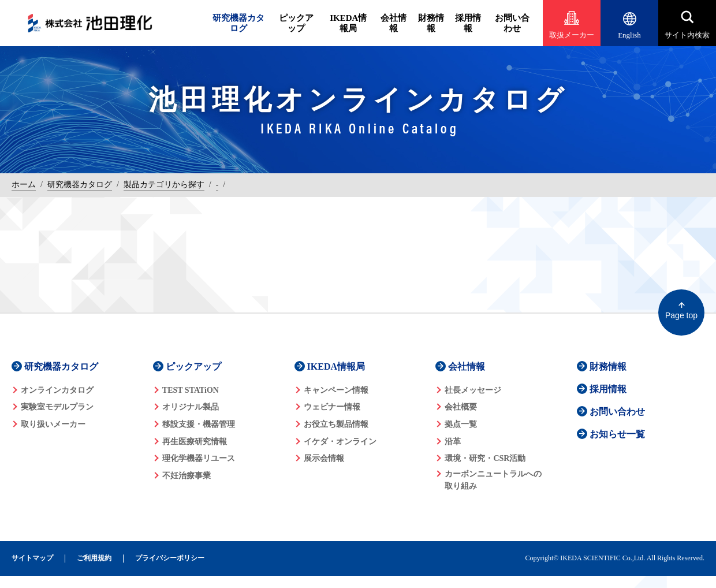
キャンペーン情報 (336, 390)
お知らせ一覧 (617, 434)
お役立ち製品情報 (336, 424)
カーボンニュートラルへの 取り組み (493, 480)
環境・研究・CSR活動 (485, 458)
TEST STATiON (191, 390)
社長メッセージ (473, 390)
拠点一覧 (461, 424)
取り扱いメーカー (53, 424)
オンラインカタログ (57, 390)
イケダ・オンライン (340, 442)
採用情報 (468, 23)
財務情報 (431, 23)
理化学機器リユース (199, 458)
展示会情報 (324, 458)
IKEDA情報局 (348, 23)
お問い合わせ (512, 23)
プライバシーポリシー (170, 558)
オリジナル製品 (191, 407)
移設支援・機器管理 (199, 424)
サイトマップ (32, 558)
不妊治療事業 (187, 476)
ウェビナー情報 (332, 407)
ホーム (24, 185)
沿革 (453, 442)
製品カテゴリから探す (164, 185)
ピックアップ (296, 23)
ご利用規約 (94, 558)
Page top (681, 315)
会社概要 (461, 407)
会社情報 (394, 23)
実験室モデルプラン (57, 407)
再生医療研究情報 (195, 442)
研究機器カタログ (238, 23)
